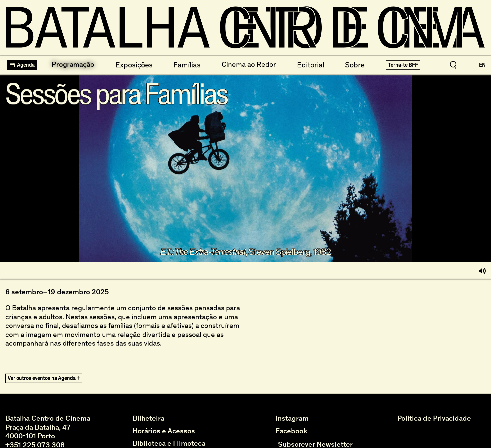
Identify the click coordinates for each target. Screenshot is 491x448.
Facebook (291, 431)
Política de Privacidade (434, 418)
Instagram (292, 418)
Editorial (310, 64)
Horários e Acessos (164, 431)
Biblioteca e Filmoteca (169, 443)
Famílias (186, 64)
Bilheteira (148, 418)
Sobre (354, 64)
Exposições (134, 64)
